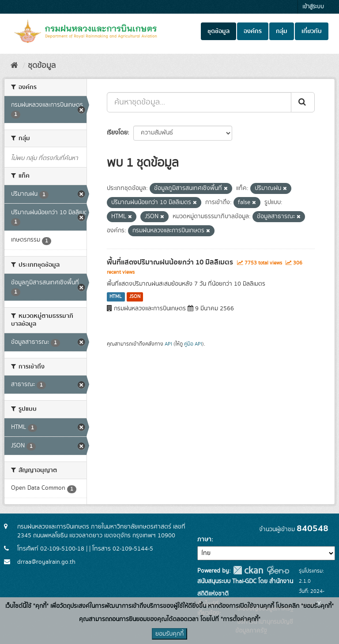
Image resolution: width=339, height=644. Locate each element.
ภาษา (204, 540)
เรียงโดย (117, 133)
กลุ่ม (282, 31)
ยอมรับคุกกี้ (169, 634)
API (168, 344)
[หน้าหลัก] (14, 66)
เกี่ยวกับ (312, 31)
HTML (116, 297)
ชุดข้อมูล (218, 31)
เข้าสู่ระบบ (313, 7)
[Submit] (303, 102)
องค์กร (253, 31)
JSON (135, 297)
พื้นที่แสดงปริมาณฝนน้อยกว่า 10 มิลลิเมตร (170, 262)
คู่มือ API (193, 344)
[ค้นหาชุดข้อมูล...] (199, 102)
